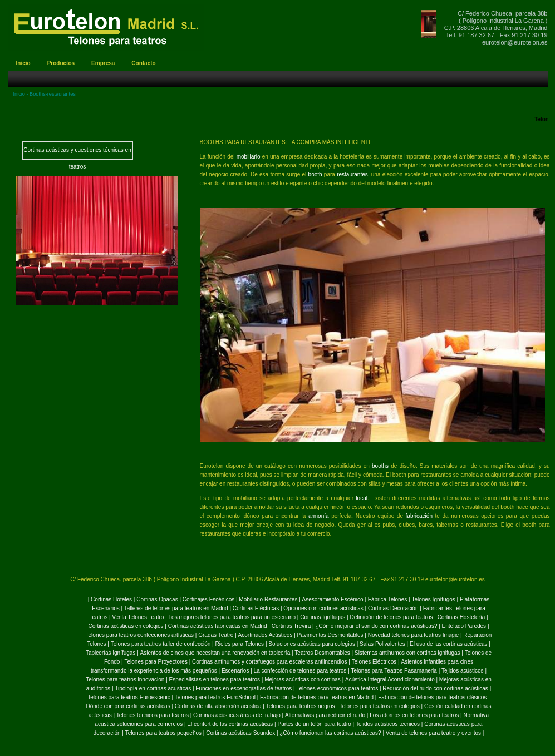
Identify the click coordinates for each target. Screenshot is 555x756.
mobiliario (249, 157)
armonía (319, 516)
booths (380, 466)
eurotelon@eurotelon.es (515, 42)
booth (315, 174)
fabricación (421, 516)
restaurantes (352, 174)
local (362, 498)
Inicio (19, 94)
